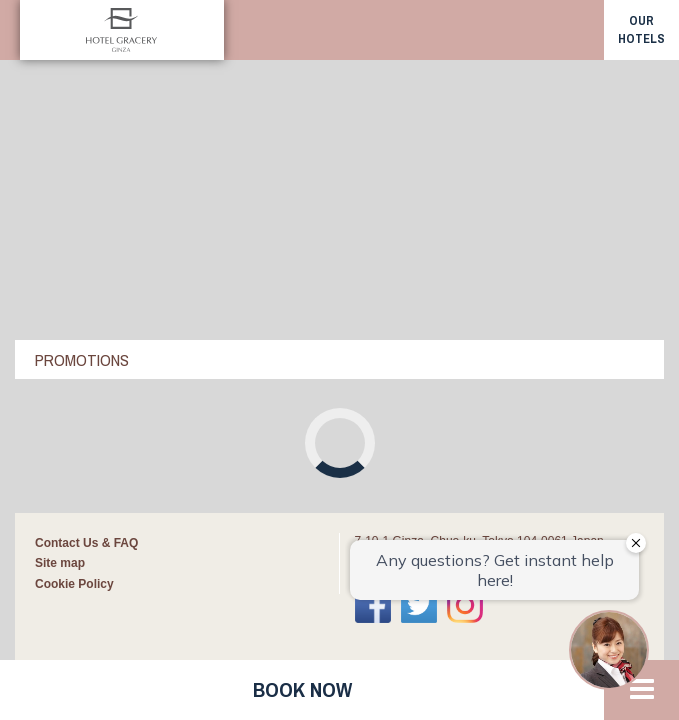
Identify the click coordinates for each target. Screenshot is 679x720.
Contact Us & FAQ (86, 294)
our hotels (641, 29)
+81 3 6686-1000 (414, 319)
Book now (302, 689)
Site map (60, 314)
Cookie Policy (74, 335)
